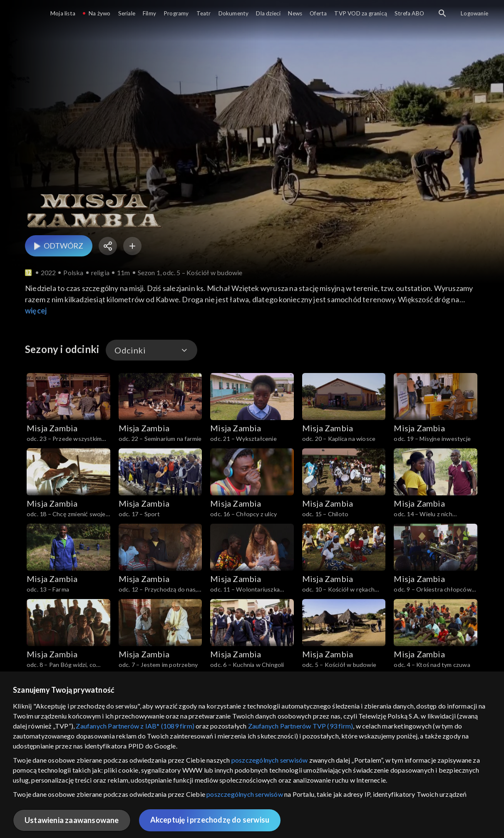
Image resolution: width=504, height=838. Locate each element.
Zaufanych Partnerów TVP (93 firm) (301, 726)
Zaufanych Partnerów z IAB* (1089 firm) (135, 726)
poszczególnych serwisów (270, 760)
